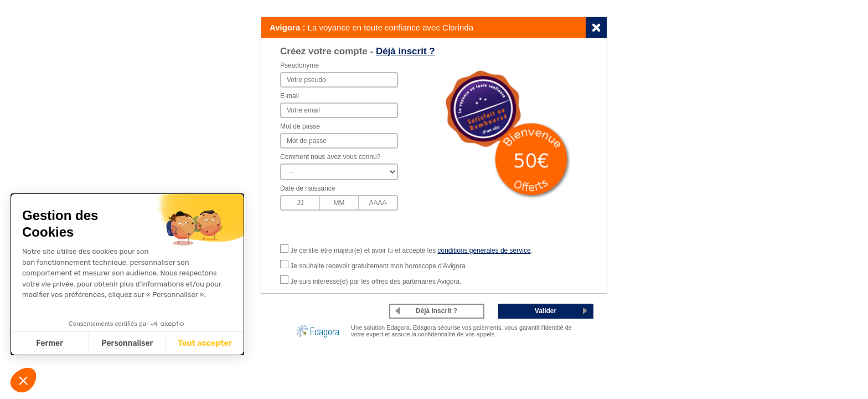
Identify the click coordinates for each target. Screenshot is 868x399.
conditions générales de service (484, 250)
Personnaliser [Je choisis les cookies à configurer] (127, 343)
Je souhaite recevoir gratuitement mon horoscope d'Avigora (378, 266)
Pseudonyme (299, 65)
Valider (546, 311)
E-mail (290, 96)
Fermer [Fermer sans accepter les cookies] (50, 343)
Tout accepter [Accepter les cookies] (205, 343)
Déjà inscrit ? (405, 51)
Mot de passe (300, 126)
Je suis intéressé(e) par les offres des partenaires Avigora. (376, 282)
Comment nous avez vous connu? (330, 157)
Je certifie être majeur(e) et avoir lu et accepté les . (411, 250)
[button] (23, 380)
